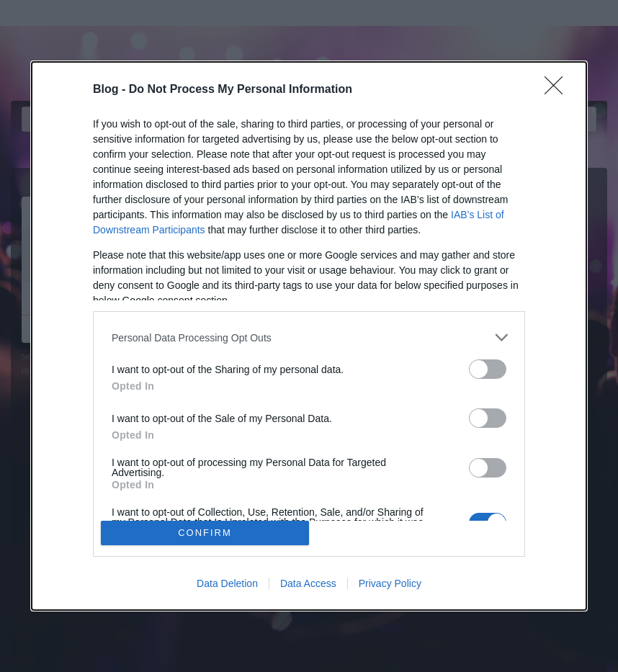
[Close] (558, 90)
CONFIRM (205, 533)
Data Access (308, 583)
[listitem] (309, 337)
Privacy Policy (390, 583)
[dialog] (309, 336)
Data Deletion (227, 583)
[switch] (488, 369)
